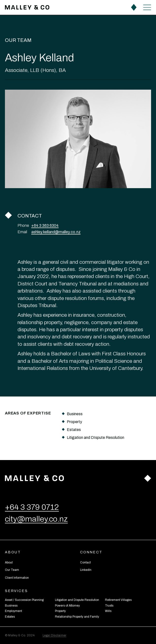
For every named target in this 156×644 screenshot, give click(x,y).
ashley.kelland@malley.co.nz (56, 232)
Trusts (109, 606)
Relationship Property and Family (77, 617)
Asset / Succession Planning (24, 600)
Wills (108, 611)
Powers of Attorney (67, 606)
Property (60, 611)
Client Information (17, 578)
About (9, 562)
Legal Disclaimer (55, 635)
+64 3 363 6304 (45, 226)
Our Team (18, 40)
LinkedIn (86, 570)
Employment (13, 611)
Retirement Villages (118, 600)
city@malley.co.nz (36, 519)
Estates (10, 617)
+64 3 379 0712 (32, 507)
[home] (27, 7)
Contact (85, 562)
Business (11, 606)
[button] (147, 7)
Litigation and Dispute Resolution (77, 600)
